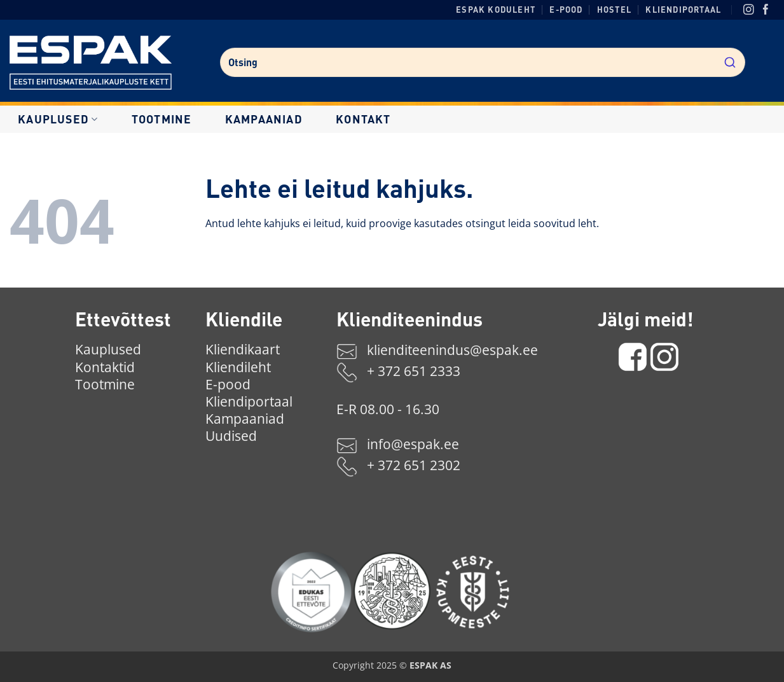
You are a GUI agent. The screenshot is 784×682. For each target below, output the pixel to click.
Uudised (231, 436)
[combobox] (483, 62)
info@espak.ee (413, 444)
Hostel (614, 10)
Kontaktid (105, 367)
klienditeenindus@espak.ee (452, 351)
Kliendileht (238, 367)
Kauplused (58, 119)
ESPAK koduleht (496, 10)
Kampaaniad (264, 119)
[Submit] (730, 61)
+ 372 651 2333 (414, 372)
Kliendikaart (243, 349)
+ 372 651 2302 (414, 465)
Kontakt (363, 119)
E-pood (566, 10)
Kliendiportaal (683, 10)
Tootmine (162, 119)
